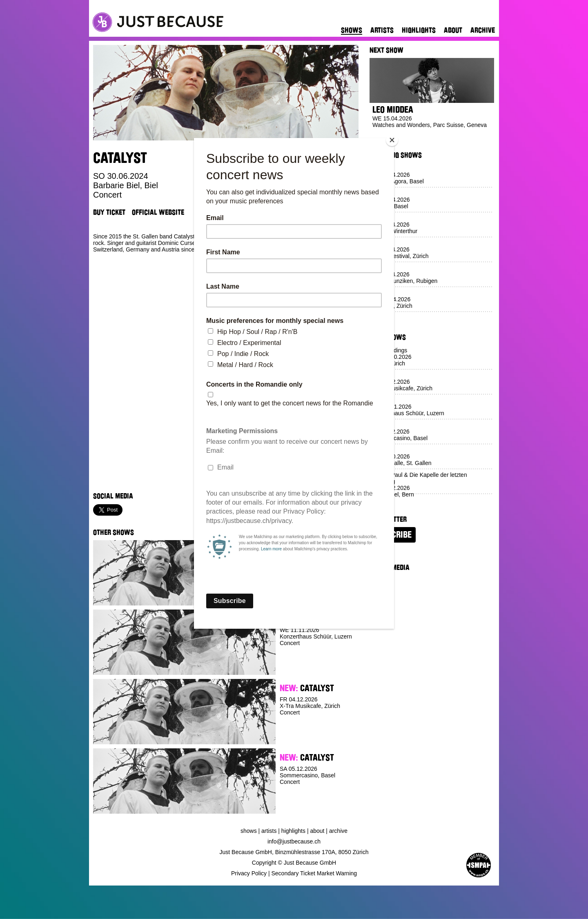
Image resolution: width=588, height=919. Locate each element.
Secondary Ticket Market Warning (314, 873)
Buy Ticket (109, 212)
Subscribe (393, 535)
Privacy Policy (249, 873)
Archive (483, 30)
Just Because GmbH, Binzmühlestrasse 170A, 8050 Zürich (294, 852)
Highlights (419, 30)
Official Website (158, 212)
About (453, 30)
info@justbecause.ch (294, 841)
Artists (382, 30)
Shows (352, 30)
